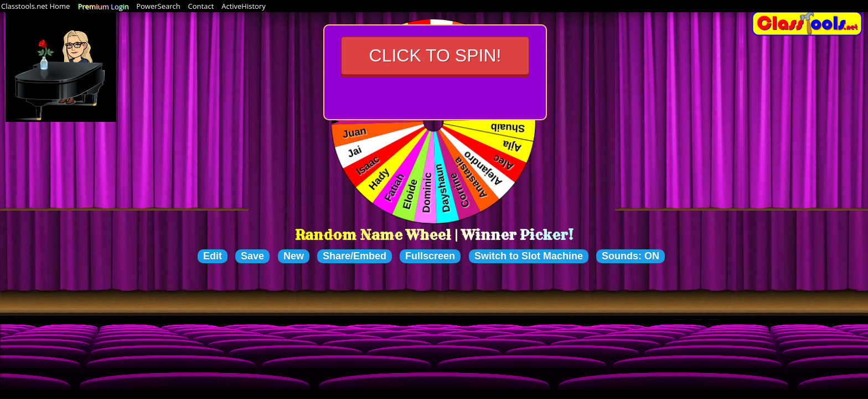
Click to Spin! (435, 55)
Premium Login (103, 6)
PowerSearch (158, 6)
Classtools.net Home (35, 6)
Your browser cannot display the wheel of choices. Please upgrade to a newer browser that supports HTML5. (434, 122)
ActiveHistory (244, 6)
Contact (201, 6)
